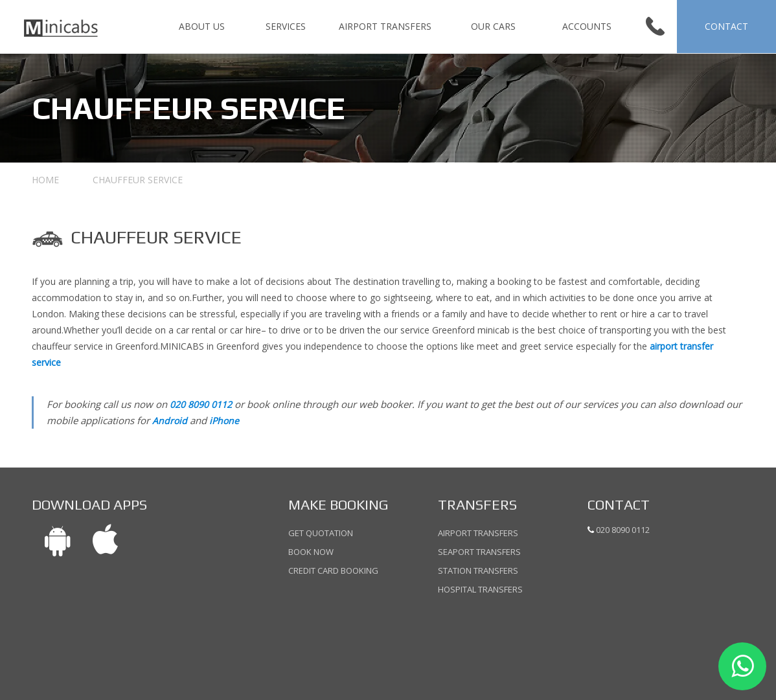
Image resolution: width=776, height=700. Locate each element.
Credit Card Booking (333, 570)
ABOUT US (202, 26)
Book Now (311, 552)
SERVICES (286, 26)
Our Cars (493, 26)
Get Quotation (321, 534)
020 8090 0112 (201, 404)
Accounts (587, 26)
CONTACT (726, 26)
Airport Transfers (385, 26)
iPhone (224, 421)
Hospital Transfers (480, 589)
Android (170, 421)
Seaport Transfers (479, 552)
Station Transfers (478, 570)
